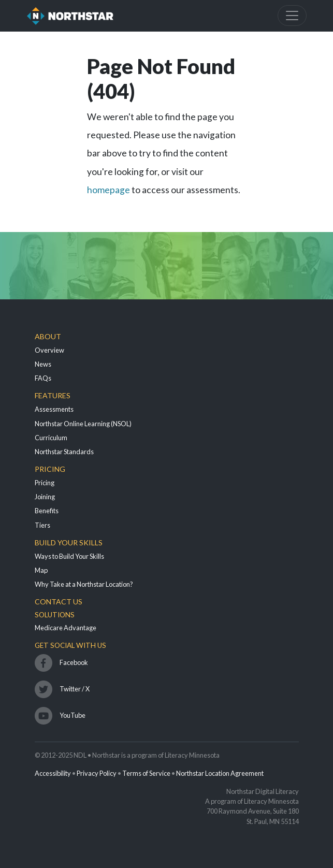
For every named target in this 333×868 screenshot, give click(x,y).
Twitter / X (75, 689)
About (48, 336)
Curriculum (51, 438)
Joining (45, 497)
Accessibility (53, 773)
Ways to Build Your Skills (69, 556)
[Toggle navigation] (292, 16)
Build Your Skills (69, 542)
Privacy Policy (97, 773)
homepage (108, 190)
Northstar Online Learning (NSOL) (83, 424)
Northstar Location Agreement (220, 773)
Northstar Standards (64, 452)
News (43, 364)
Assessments (54, 409)
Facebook (74, 662)
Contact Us (59, 602)
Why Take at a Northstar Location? (84, 584)
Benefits (47, 511)
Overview (49, 350)
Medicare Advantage (66, 628)
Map (41, 570)
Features (53, 395)
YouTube (73, 715)
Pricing (50, 469)
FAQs (43, 378)
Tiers (42, 525)
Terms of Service (146, 773)
